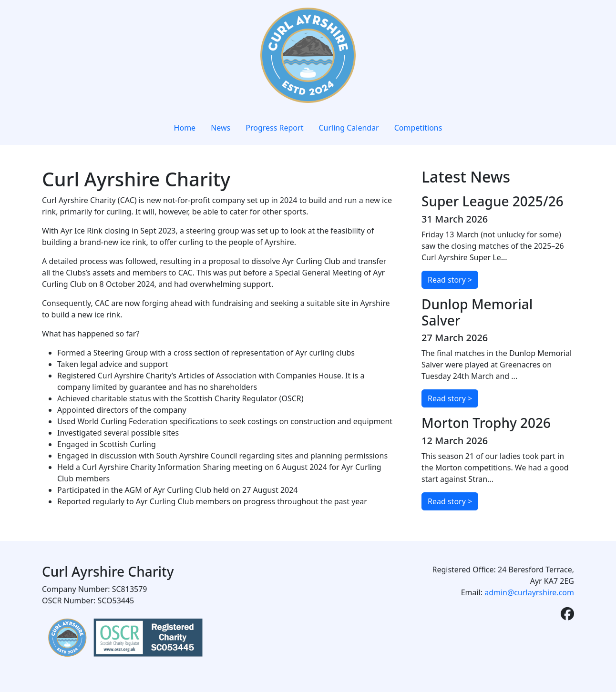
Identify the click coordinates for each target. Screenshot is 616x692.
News (221, 128)
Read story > (450, 280)
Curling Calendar (349, 128)
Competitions (418, 128)
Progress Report (274, 128)
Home (185, 128)
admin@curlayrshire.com (529, 592)
